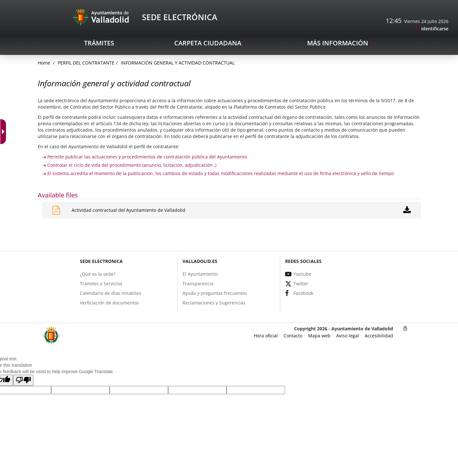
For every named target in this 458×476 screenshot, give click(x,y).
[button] (23, 380)
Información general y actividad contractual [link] (178, 63)
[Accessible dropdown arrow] (4, 132)
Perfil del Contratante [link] (86, 63)
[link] (432, 29)
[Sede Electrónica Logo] (102, 17)
